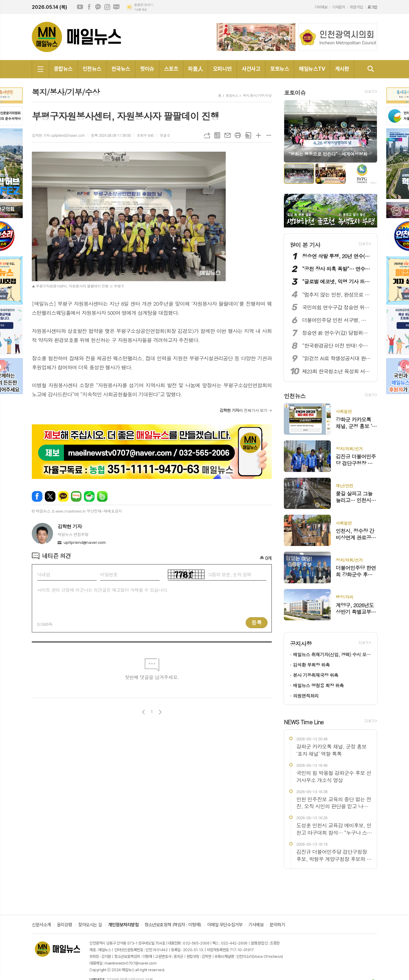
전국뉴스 (121, 69)
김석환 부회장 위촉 (311, 665)
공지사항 (301, 643)
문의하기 (277, 925)
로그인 (372, 7)
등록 (257, 622)
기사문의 (338, 7)
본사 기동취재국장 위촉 (316, 675)
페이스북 (89, 7)
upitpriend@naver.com (85, 542)
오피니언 (222, 69)
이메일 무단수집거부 (225, 925)
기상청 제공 (140, 10)
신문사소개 (41, 925)
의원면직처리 (306, 696)
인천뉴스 (92, 69)
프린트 (238, 135)
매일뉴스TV (312, 69)
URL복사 (207, 135)
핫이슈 (147, 69)
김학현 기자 (70, 526)
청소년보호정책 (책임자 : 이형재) (173, 925)
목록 (217, 135)
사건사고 (251, 69)
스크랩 (248, 135)
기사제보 (321, 7)
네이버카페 (89, 496)
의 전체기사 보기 (243, 410)
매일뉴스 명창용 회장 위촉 (318, 685)
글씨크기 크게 (258, 135)
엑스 (50, 496)
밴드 (102, 496)
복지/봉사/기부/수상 (257, 95)
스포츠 (171, 69)
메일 (228, 135)
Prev (292, 131)
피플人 (195, 69)
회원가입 (356, 7)
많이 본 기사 (305, 245)
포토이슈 (295, 92)
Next (369, 131)
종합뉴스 (63, 69)
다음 (160, 712)
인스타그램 (107, 7)
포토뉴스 (280, 69)
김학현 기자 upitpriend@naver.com (58, 135)
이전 (143, 712)
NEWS (304, 722)
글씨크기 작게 (269, 135)
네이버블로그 (116, 7)
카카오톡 (63, 496)
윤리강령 (65, 925)
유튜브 (80, 7)
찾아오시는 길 (90, 925)
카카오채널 (98, 7)
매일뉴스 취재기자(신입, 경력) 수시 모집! (332, 654)
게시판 (342, 69)
